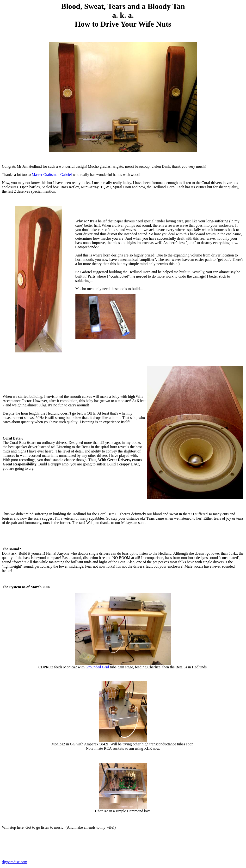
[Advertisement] (160, 315)
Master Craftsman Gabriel (52, 175)
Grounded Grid (97, 667)
